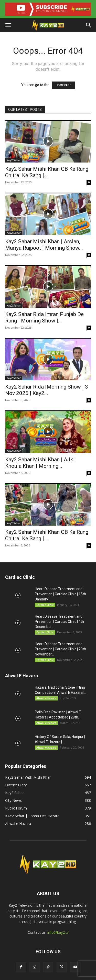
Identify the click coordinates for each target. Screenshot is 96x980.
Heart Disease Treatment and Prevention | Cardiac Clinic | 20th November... (60, 649)
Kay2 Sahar (14, 160)
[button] (8, 25)
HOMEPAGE (63, 85)
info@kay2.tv (58, 932)
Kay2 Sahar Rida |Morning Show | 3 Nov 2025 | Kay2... (47, 390)
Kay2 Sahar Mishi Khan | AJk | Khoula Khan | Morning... (40, 463)
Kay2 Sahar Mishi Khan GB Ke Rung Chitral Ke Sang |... (47, 172)
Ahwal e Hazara (46, 698)
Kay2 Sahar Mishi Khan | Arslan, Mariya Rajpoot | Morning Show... (44, 245)
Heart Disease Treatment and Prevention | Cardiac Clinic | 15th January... (60, 594)
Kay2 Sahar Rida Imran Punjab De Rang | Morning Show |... (44, 317)
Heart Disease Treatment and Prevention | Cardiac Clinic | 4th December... (59, 622)
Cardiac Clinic (45, 605)
